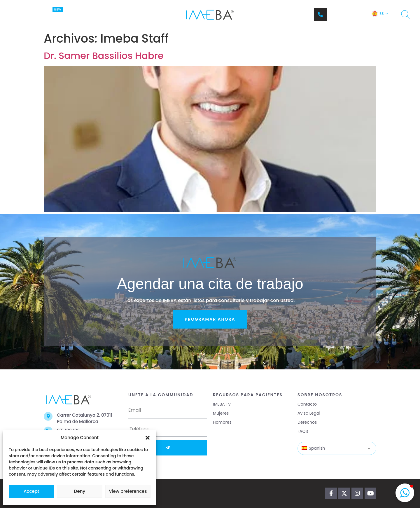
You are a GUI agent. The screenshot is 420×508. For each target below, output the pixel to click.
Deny (80, 491)
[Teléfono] (320, 14)
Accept (31, 491)
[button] (148, 438)
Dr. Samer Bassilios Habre (104, 56)
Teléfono (339, 12)
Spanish (313, 448)
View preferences (128, 491)
